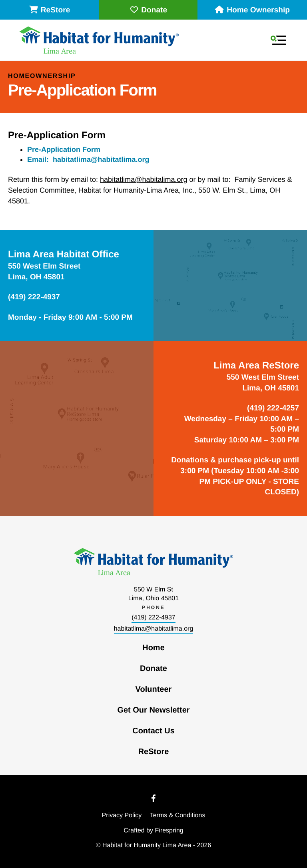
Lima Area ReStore (256, 365)
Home (153, 648)
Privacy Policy (122, 815)
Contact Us (153, 731)
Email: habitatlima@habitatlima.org (88, 159)
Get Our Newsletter (153, 710)
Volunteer (154, 689)
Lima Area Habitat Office (64, 254)
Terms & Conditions (178, 815)
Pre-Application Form (64, 149)
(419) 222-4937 (153, 618)
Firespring (169, 831)
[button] (278, 40)
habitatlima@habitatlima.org (154, 629)
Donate (148, 10)
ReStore (50, 10)
